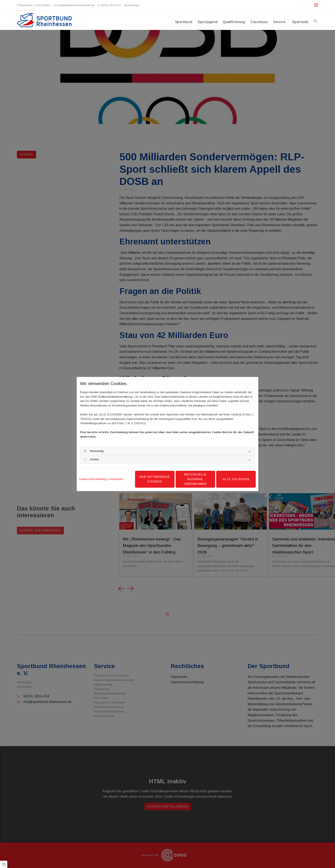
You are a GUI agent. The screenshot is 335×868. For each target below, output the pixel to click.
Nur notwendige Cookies (155, 479)
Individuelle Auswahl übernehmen (195, 479)
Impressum (116, 479)
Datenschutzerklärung (93, 479)
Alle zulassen (236, 479)
